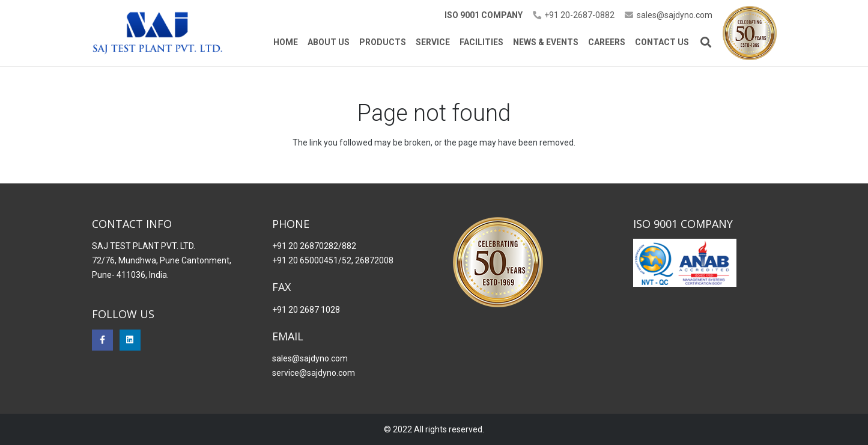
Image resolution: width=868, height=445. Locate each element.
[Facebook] (102, 340)
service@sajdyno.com (314, 373)
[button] (706, 42)
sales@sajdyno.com (310, 358)
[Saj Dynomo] (157, 33)
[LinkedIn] (130, 340)
